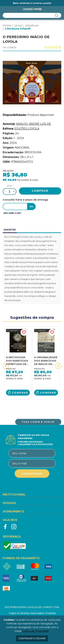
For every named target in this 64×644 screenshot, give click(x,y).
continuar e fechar (32, 638)
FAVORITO (24, 332)
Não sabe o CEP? (12, 213)
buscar (57, 15)
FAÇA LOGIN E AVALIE (38, 422)
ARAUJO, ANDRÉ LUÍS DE (34, 124)
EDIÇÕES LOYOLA (27, 129)
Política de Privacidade (35, 631)
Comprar (20, 393)
